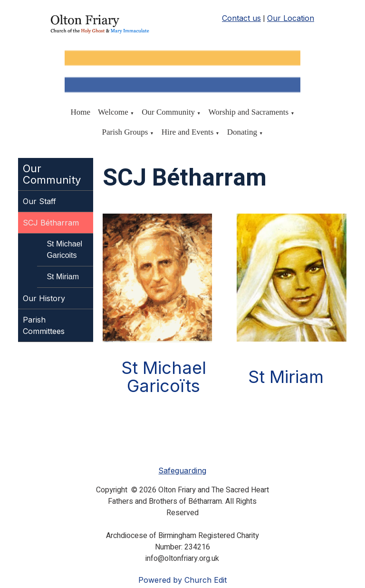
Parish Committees (44, 325)
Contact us (241, 18)
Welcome (113, 112)
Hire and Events (188, 132)
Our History (44, 298)
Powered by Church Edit (182, 580)
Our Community (168, 112)
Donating (242, 132)
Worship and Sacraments (249, 112)
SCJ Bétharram (51, 223)
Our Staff (39, 201)
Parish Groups (125, 132)
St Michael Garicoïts (164, 377)
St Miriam (63, 277)
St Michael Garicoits (64, 250)
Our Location (291, 18)
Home (80, 112)
